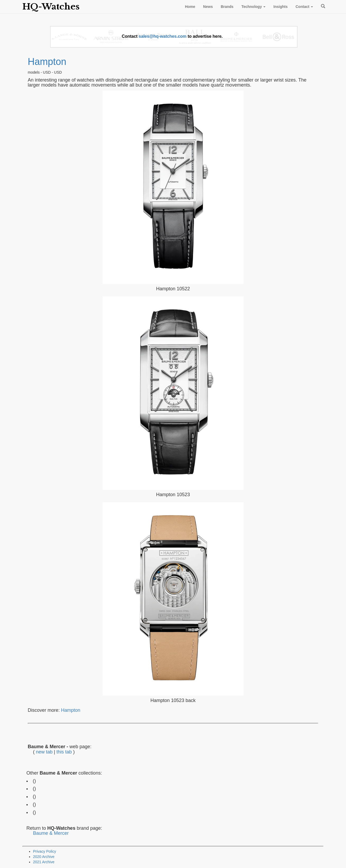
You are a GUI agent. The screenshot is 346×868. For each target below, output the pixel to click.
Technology (253, 7)
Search (322, 6)
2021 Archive (44, 862)
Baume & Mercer (51, 833)
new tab (44, 752)
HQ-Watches (51, 7)
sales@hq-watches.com (163, 36)
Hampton (47, 62)
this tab (64, 752)
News (208, 7)
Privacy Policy (45, 851)
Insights (280, 7)
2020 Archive (44, 857)
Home (190, 7)
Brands (227, 7)
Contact (304, 7)
